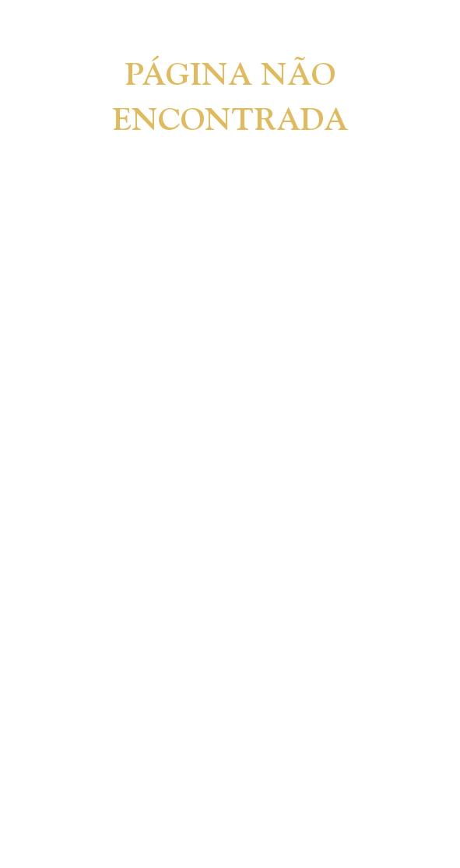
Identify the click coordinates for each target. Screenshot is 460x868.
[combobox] (156, 149)
